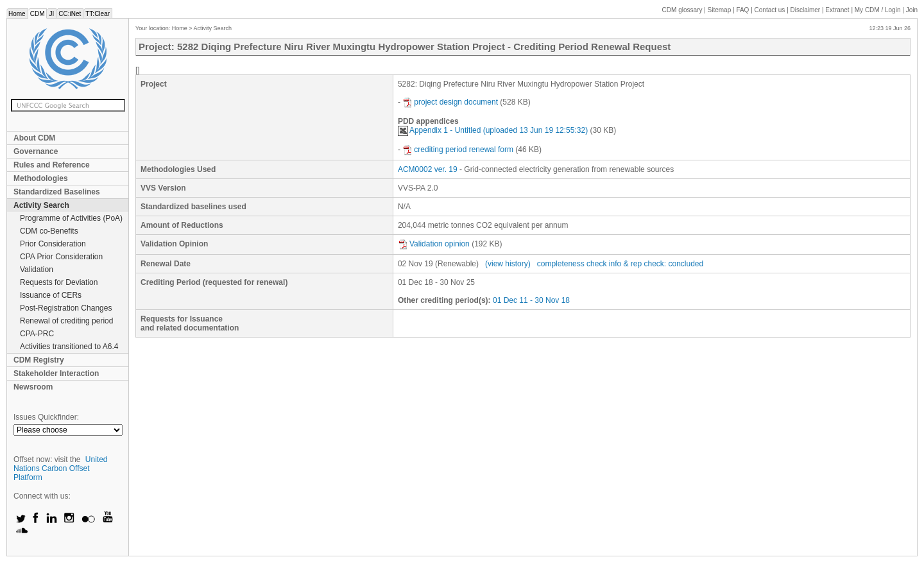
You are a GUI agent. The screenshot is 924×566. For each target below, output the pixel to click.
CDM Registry (39, 360)
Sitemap (720, 10)
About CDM (34, 138)
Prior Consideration (53, 244)
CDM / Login (878, 10)
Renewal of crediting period (66, 321)
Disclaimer (806, 10)
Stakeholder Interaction (56, 373)
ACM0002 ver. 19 (428, 169)
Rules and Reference (52, 165)
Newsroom (33, 387)
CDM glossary (682, 10)
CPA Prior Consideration (61, 257)
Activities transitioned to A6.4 (69, 347)
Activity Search (41, 205)
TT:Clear (98, 14)
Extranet (837, 10)
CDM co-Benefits (49, 231)
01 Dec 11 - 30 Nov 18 (531, 300)
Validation (37, 270)
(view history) (508, 264)
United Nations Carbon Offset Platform (61, 468)
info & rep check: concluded (656, 264)
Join (912, 10)
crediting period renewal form (458, 150)
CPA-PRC (37, 334)
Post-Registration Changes (66, 308)
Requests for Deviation (59, 282)
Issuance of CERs (51, 295)
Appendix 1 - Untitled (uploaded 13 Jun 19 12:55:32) (493, 130)
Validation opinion (434, 244)
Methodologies (41, 178)
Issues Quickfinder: (46, 417)
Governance (36, 151)
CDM (38, 14)
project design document (450, 102)
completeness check (572, 264)
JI (51, 14)
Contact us (770, 10)
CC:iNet (70, 14)
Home (17, 14)
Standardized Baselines (57, 192)
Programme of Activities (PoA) (71, 218)
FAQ (742, 10)
